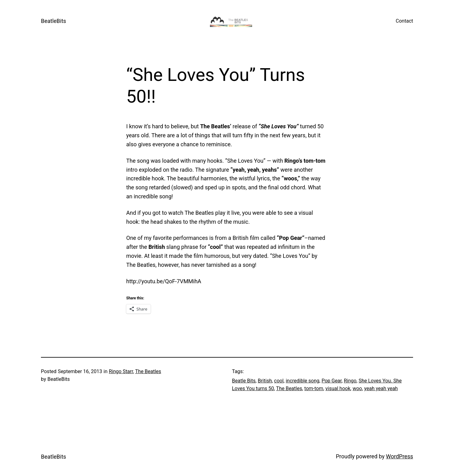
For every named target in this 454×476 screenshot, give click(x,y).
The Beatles (148, 371)
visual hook (338, 388)
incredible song (302, 381)
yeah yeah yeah (381, 388)
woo (357, 388)
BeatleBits (53, 21)
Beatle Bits (244, 381)
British (265, 381)
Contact (404, 21)
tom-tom (314, 388)
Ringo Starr (121, 371)
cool (279, 381)
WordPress (400, 456)
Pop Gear (332, 381)
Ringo (350, 381)
